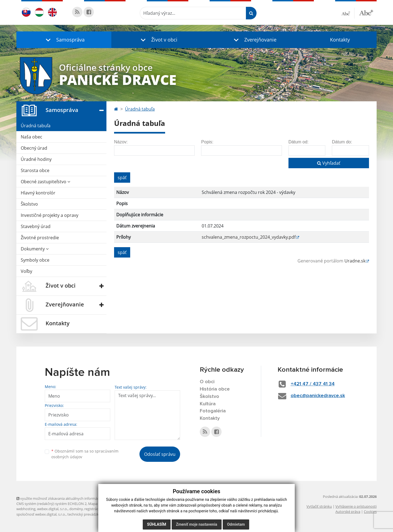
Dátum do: (342, 142)
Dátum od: (299, 142)
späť (122, 178)
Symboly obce (35, 260)
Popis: (207, 142)
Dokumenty (35, 249)
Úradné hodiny (36, 159)
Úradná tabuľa (36, 126)
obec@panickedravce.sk (318, 396)
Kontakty (340, 40)
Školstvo (29, 204)
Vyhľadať (329, 163)
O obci (207, 382)
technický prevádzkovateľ (88, 514)
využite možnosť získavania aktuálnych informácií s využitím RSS (70, 498)
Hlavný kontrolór (38, 193)
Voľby (26, 271)
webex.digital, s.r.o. (52, 509)
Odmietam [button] (236, 524)
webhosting (26, 509)
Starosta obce (35, 170)
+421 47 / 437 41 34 (313, 384)
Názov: (121, 142)
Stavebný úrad (36, 226)
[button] (64, 40)
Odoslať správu (160, 454)
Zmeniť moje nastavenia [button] (197, 524)
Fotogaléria (213, 411)
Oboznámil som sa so (85, 454)
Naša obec (32, 137)
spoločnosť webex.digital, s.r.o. (41, 514)
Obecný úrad (34, 148)
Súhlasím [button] (157, 524)
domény (76, 509)
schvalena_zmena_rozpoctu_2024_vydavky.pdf (249, 237)
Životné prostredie (40, 238)
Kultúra (208, 404)
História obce (215, 389)
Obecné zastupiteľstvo (45, 182)
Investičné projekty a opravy (50, 215)
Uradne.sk (355, 261)
